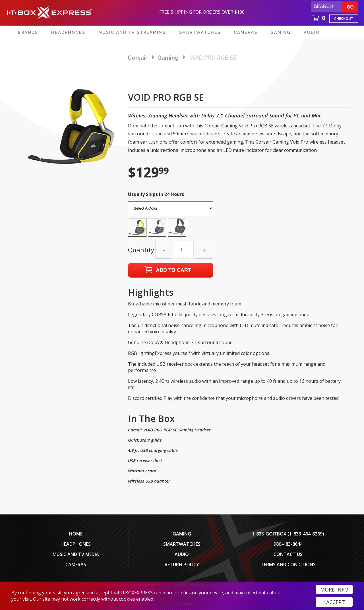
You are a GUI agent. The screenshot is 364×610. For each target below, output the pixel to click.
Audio (182, 554)
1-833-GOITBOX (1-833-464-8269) (288, 534)
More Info (334, 590)
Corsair (138, 58)
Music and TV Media (76, 554)
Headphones (76, 544)
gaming (168, 58)
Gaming (182, 534)
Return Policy (182, 564)
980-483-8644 (288, 544)
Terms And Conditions (288, 564)
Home (76, 534)
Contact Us (288, 554)
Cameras (76, 564)
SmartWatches (182, 544)
